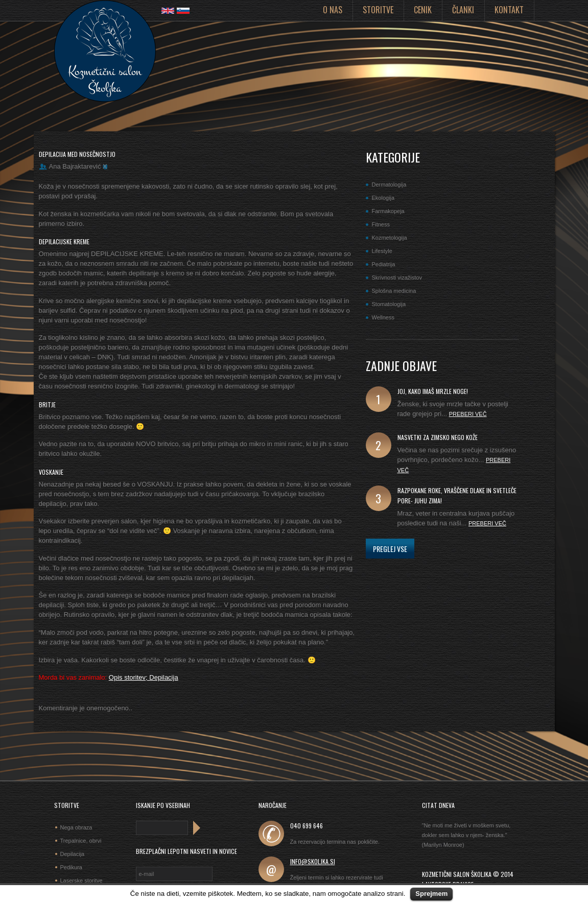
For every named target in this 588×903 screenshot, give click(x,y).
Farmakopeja (388, 211)
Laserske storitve (81, 881)
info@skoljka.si (313, 861)
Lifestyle (382, 251)
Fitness (381, 224)
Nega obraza (76, 827)
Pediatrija (384, 264)
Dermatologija (389, 184)
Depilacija (73, 854)
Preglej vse (390, 549)
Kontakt (509, 10)
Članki (463, 10)
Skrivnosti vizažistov (397, 277)
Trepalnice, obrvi (81, 841)
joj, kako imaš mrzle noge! (433, 391)
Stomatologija (389, 304)
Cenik (423, 10)
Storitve (378, 10)
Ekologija (383, 198)
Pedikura (71, 867)
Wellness (383, 317)
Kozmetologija (390, 238)
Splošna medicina (394, 291)
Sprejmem (431, 894)
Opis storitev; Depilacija (144, 677)
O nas (333, 10)
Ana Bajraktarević (75, 166)
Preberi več (468, 414)
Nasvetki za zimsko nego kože (438, 437)
